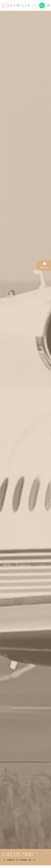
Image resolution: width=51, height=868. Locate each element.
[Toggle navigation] (49, 5)
